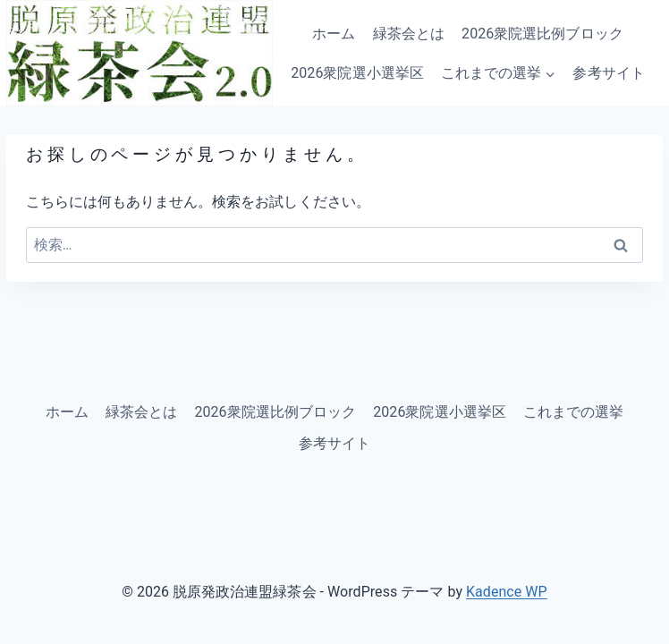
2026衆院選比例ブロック (542, 34)
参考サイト (608, 73)
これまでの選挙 (573, 412)
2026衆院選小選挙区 (357, 73)
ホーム (334, 34)
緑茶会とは (409, 34)
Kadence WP (507, 592)
